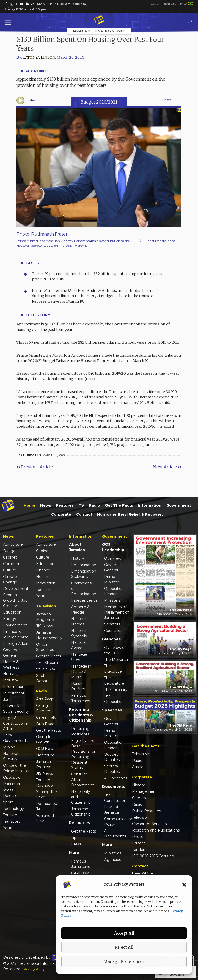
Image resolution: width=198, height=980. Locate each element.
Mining (9, 747)
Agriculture (13, 544)
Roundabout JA (47, 806)
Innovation (46, 583)
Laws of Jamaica (112, 810)
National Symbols (79, 633)
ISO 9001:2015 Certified (153, 856)
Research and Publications (156, 830)
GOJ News (46, 749)
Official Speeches (45, 647)
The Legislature (114, 681)
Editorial (139, 843)
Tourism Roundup (44, 783)
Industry (11, 680)
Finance (43, 570)
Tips (75, 838)
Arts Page (45, 699)
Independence (84, 600)
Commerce (13, 564)
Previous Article (35, 467)
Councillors (114, 631)
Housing (11, 674)
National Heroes (79, 621)
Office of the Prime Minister (16, 768)
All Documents (115, 833)
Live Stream (47, 663)
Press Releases (11, 793)
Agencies (113, 860)
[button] (184, 884)
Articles (139, 767)
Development (16, 589)
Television (141, 754)
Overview (113, 558)
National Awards (79, 645)
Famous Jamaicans (81, 698)
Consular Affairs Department (82, 780)
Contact (84, 514)
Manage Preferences (124, 962)
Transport (11, 821)
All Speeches (116, 778)
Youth (8, 828)
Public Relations (146, 811)
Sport (8, 802)
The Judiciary (116, 690)
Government (179, 505)
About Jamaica (77, 547)
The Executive (113, 669)
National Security (11, 756)
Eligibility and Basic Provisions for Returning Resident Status (83, 754)
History (78, 558)
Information (150, 505)
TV (81, 505)
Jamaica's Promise (45, 764)
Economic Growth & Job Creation (15, 600)
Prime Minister (111, 579)
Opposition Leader (114, 591)
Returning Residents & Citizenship (81, 715)
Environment (15, 625)
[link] (6, 4)
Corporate (61, 514)
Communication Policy (117, 822)
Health (42, 577)
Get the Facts (119, 505)
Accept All (124, 933)
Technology (14, 809)
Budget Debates (112, 757)
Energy (10, 619)
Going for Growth (44, 739)
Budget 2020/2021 (99, 102)
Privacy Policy (34, 969)
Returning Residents (80, 731)
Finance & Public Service (16, 634)
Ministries (113, 853)
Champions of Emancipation (84, 589)
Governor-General (113, 567)
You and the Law (47, 818)
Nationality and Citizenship (81, 797)
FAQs (76, 844)
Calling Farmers (44, 708)
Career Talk (46, 717)
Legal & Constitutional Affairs (16, 723)
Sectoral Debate (43, 678)
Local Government (15, 738)
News (46, 505)
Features (65, 505)
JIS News (44, 626)
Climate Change (10, 579)
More (74, 853)
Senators (112, 624)
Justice (9, 700)
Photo (138, 837)
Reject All (124, 947)
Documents (114, 787)
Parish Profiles (78, 686)
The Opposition (114, 699)
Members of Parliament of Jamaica (116, 612)
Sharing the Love (47, 794)
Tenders (139, 850)
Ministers (112, 600)
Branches (111, 639)
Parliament (13, 784)
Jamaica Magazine (45, 617)
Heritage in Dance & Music (81, 672)
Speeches (112, 710)
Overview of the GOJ (115, 650)
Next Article (167, 467)
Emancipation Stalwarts (84, 574)
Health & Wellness (11, 665)
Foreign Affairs (16, 644)
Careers (139, 798)
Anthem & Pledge (80, 610)
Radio (94, 505)
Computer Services (149, 824)
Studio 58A (46, 669)
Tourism (10, 815)
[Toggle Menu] (9, 22)
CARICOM (80, 873)
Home (30, 505)
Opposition (13, 777)
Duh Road (45, 724)
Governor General (11, 653)
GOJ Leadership (113, 547)
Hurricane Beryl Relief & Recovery (130, 514)
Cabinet (10, 557)
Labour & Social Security (16, 709)
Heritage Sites (79, 657)
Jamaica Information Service (99, 31)
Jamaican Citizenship (81, 812)
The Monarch (116, 660)
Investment (14, 693)
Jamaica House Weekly (49, 635)
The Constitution (115, 798)
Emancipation (84, 565)
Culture (10, 570)
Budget (10, 551)
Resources (80, 823)
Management (145, 791)
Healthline (45, 755)
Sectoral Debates (112, 769)
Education (12, 612)
